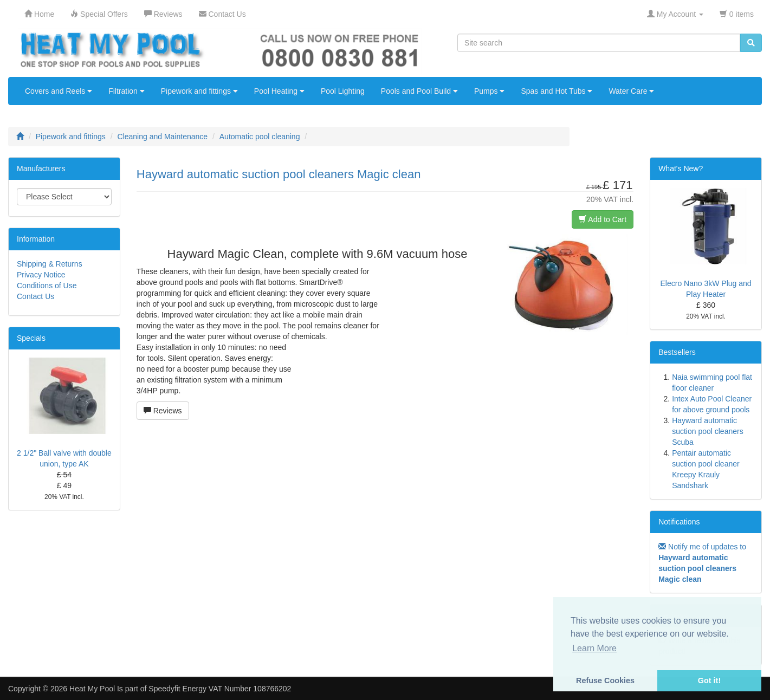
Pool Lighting (343, 91)
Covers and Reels (59, 91)
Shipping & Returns (50, 264)
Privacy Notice (41, 275)
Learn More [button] (594, 648)
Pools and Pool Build (419, 91)
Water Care (631, 91)
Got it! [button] (709, 680)
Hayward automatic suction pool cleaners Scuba (708, 431)
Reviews (163, 411)
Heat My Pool (92, 689)
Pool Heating (279, 91)
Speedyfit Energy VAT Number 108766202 (220, 689)
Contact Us (35, 296)
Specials (31, 338)
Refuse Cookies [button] (605, 680)
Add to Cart (603, 219)
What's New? (681, 168)
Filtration (127, 91)
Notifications (679, 522)
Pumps (489, 91)
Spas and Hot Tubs (557, 91)
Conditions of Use (47, 286)
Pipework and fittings (199, 91)
